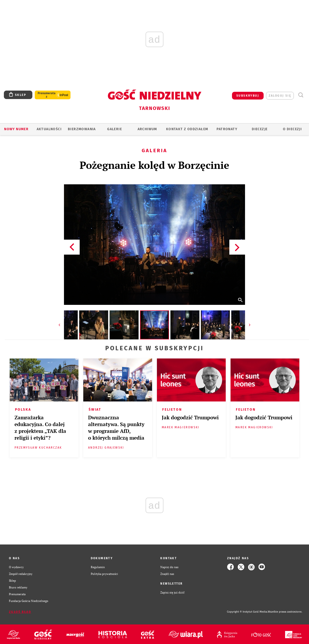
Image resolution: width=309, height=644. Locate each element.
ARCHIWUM (147, 129)
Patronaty (227, 129)
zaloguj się (280, 96)
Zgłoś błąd (20, 612)
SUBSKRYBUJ (248, 96)
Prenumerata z (47, 95)
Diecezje (260, 129)
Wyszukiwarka (301, 95)
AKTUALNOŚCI (49, 129)
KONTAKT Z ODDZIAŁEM (187, 129)
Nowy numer (16, 129)
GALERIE (115, 129)
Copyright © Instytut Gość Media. (247, 612)
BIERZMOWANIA (82, 129)
